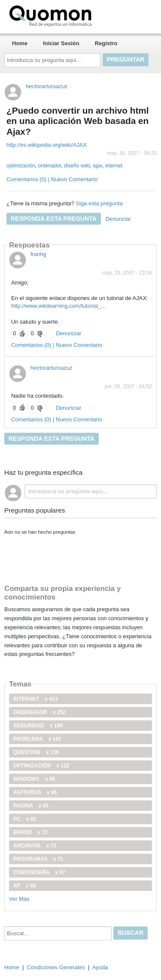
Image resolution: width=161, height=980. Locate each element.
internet (114, 166)
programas (38, 859)
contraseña (39, 872)
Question (36, 752)
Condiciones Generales (56, 967)
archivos (35, 846)
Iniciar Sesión (61, 43)
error (30, 832)
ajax (97, 166)
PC (25, 819)
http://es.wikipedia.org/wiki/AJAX (47, 145)
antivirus (35, 792)
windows (34, 779)
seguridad (38, 726)
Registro (106, 43)
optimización (21, 166)
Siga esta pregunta (99, 203)
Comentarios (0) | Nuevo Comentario (52, 179)
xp (24, 886)
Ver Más (19, 899)
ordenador (49, 166)
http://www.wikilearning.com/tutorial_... (58, 306)
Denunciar (118, 219)
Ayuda (100, 967)
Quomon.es (78, 15)
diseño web (77, 166)
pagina (31, 806)
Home (20, 43)
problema (37, 739)
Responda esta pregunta (54, 219)
